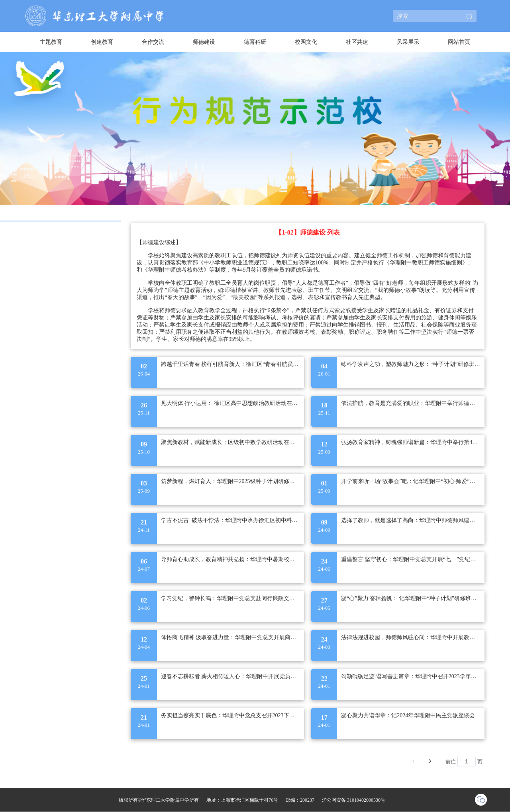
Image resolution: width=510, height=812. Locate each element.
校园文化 (306, 42)
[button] (469, 17)
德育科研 (255, 42)
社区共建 (357, 42)
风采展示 (408, 42)
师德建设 (204, 42)
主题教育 (51, 42)
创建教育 (102, 42)
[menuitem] (51, 42)
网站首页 (459, 42)
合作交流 (153, 42)
